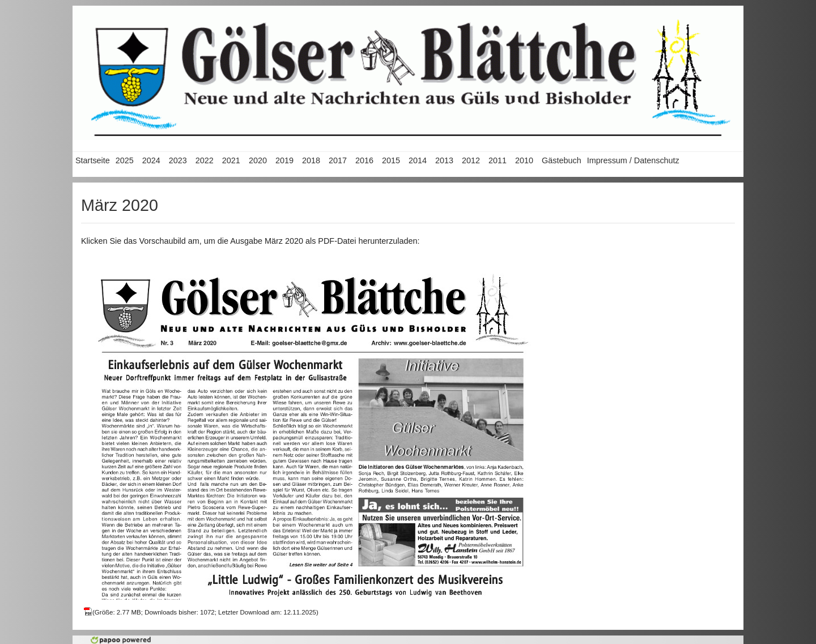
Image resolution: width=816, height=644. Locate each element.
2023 (178, 160)
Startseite (93, 160)
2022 (205, 160)
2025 (125, 160)
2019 (284, 160)
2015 (391, 160)
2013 (444, 160)
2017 (338, 160)
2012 (471, 160)
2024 (151, 160)
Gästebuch (562, 160)
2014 (418, 160)
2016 (364, 160)
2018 (311, 160)
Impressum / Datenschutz (633, 160)
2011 (498, 160)
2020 (258, 160)
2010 (524, 160)
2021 (231, 160)
